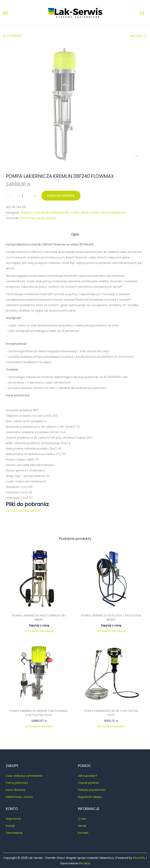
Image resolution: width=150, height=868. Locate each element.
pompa (51, 218)
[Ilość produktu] (22, 196)
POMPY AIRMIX (80, 213)
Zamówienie (14, 833)
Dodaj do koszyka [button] (39, 726)
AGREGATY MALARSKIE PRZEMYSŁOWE (45, 213)
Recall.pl (85, 863)
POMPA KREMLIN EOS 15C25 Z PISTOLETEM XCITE (111, 713)
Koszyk (10, 826)
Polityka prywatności (92, 790)
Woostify (139, 858)
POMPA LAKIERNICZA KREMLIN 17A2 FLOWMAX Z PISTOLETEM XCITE (39, 713)
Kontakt (83, 833)
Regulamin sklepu (90, 797)
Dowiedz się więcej (39, 631)
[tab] (75, 234)
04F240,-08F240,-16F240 (23, 511)
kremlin (25, 218)
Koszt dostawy (16, 790)
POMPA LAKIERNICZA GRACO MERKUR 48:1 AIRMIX (39, 617)
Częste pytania (88, 783)
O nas (82, 819)
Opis (75, 234)
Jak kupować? (87, 776)
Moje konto (13, 819)
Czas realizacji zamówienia (24, 776)
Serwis (82, 826)
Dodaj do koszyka (61, 196)
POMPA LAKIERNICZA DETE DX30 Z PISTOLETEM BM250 (111, 617)
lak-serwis (38, 218)
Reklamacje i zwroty (19, 797)
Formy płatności (17, 783)
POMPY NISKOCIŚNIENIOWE (108, 213)
